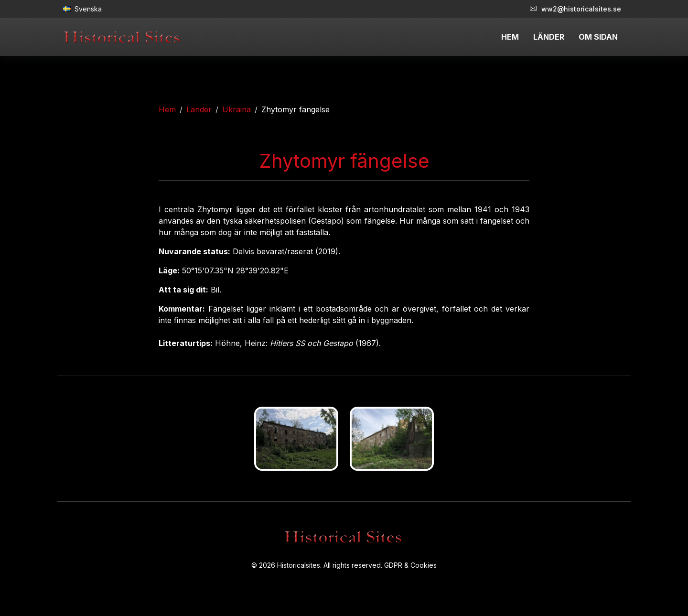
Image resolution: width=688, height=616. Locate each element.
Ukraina (236, 109)
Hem (167, 109)
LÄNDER (549, 37)
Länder (199, 109)
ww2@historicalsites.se (575, 9)
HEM (510, 37)
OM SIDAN (598, 37)
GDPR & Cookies (410, 565)
